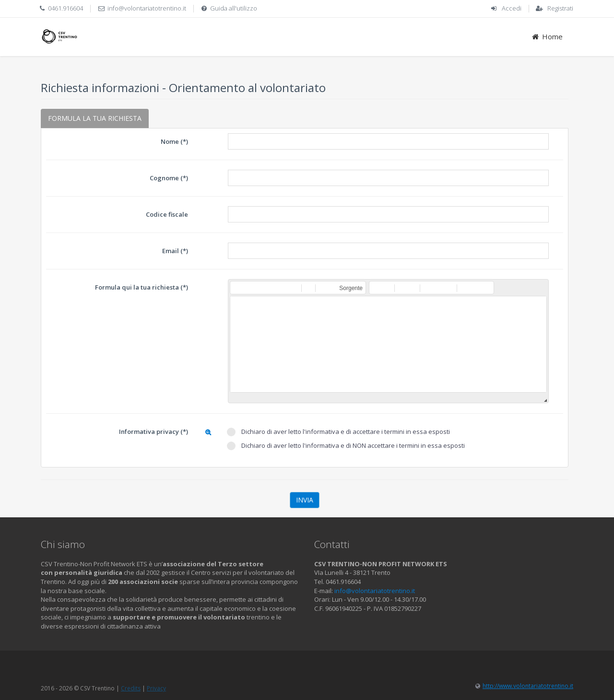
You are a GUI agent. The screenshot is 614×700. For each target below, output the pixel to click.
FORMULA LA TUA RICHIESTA (95, 118)
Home (547, 36)
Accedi (512, 8)
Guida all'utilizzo (234, 8)
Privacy (156, 688)
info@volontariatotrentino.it (147, 8)
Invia (305, 500)
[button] (237, 288)
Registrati (560, 8)
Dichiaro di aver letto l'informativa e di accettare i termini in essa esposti (338, 432)
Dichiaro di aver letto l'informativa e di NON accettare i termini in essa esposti (346, 446)
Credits (131, 688)
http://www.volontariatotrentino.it (528, 686)
